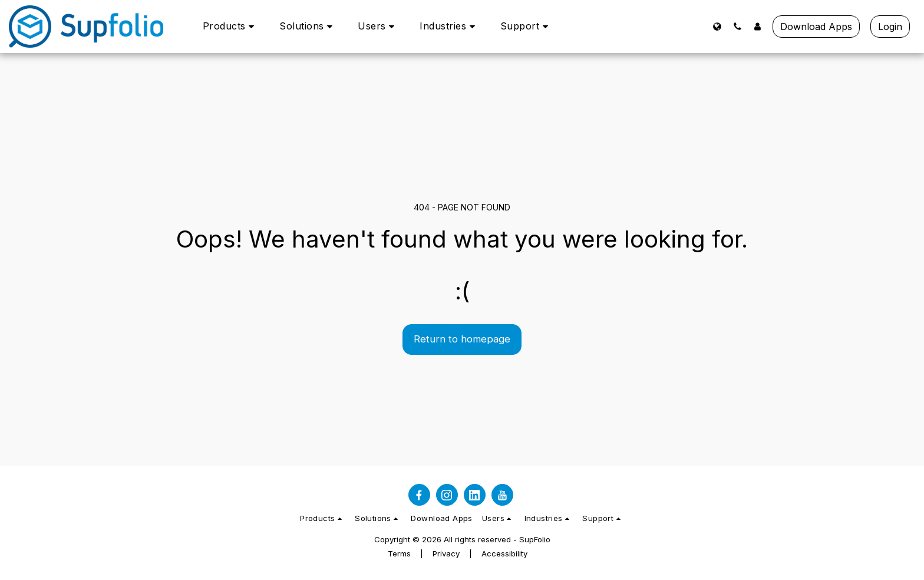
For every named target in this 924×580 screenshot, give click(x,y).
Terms (399, 553)
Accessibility (504, 553)
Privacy (446, 553)
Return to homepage (462, 339)
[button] (231, 26)
